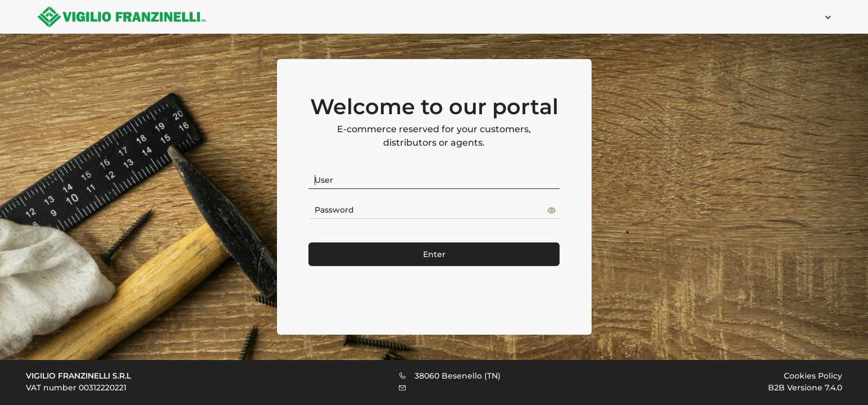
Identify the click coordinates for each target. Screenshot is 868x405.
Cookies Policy (813, 376)
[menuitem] (822, 17)
